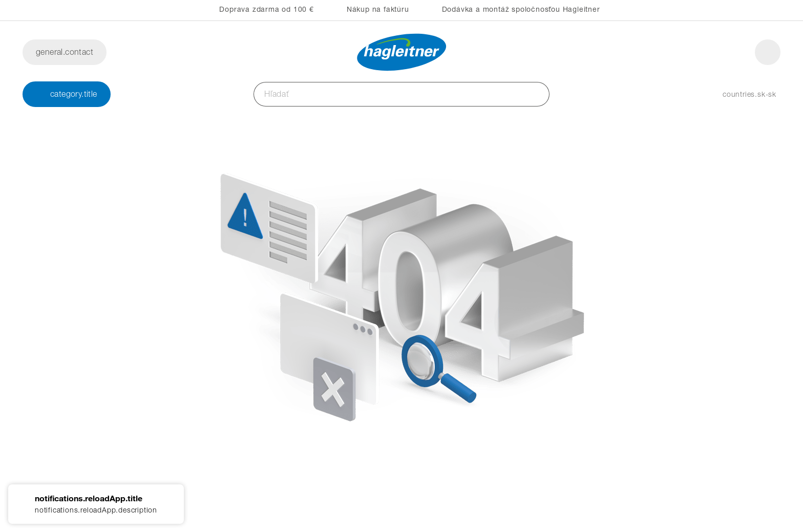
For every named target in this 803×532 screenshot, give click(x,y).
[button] (739, 94)
